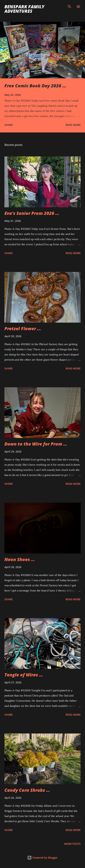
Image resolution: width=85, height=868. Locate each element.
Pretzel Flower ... (23, 328)
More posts (72, 844)
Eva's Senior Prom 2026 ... (32, 213)
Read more (73, 125)
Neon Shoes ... (20, 559)
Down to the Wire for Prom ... (36, 444)
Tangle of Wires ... (24, 675)
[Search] (70, 7)
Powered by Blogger (42, 858)
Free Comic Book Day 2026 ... (35, 86)
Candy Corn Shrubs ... (27, 790)
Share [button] (9, 125)
